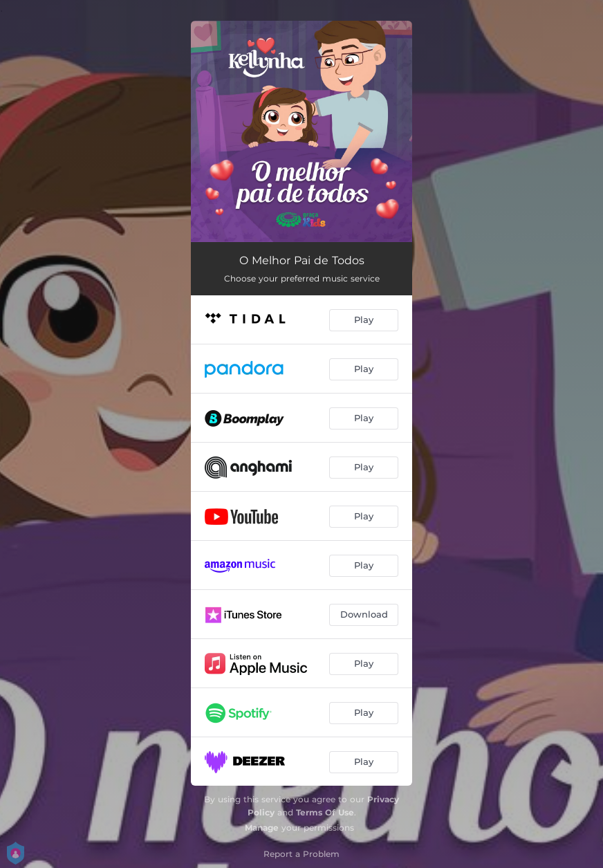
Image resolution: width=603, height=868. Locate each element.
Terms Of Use (325, 812)
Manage (262, 828)
